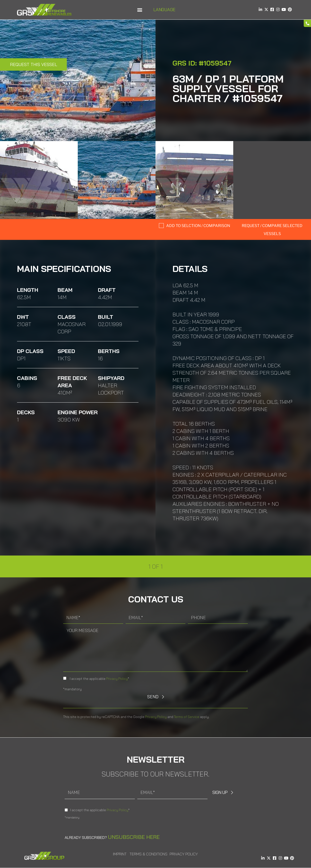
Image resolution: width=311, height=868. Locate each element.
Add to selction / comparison (198, 226)
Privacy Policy (117, 679)
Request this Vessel (34, 64)
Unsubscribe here (134, 837)
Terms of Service (187, 717)
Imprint (120, 854)
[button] (140, 10)
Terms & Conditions (148, 854)
